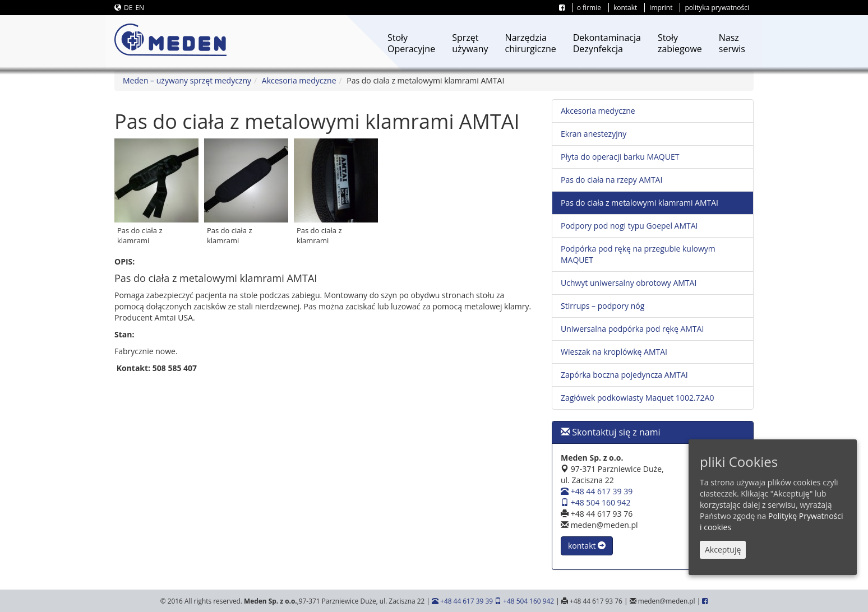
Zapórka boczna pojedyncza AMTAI (624, 375)
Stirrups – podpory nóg (602, 306)
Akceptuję (723, 550)
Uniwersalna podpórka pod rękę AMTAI (632, 329)
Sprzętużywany (470, 43)
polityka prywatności (717, 8)
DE (128, 8)
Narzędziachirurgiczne (531, 43)
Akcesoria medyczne (299, 80)
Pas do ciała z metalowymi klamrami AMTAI (640, 203)
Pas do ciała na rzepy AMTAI (611, 180)
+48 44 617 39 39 (597, 491)
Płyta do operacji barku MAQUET (620, 157)
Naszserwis (732, 43)
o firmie (589, 8)
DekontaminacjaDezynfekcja (607, 43)
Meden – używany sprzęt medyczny (187, 80)
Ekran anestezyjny (594, 134)
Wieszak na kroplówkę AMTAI (614, 352)
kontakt (625, 8)
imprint (661, 8)
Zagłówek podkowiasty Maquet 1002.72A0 (637, 398)
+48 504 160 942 (596, 502)
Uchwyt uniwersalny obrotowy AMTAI (629, 283)
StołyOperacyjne (411, 43)
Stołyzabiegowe (680, 43)
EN (140, 8)
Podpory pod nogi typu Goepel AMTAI (629, 226)
